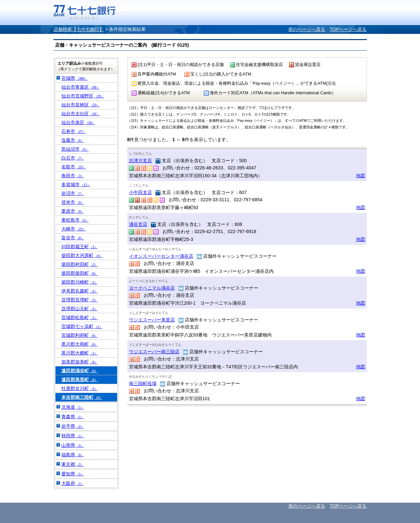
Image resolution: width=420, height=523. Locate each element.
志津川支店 (140, 161)
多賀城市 (76, 185)
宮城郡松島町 (80, 317)
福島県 (73, 455)
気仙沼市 (75, 149)
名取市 (74, 167)
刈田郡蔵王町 (80, 247)
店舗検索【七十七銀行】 (79, 29)
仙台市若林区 (81, 105)
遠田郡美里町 (80, 380)
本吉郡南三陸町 (82, 397)
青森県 (73, 417)
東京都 (73, 464)
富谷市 (73, 238)
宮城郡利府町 (80, 335)
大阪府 (73, 483)
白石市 (73, 158)
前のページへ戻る (307, 29)
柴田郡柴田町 (80, 273)
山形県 (73, 445)
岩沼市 (73, 193)
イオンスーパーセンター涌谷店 (161, 256)
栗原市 (73, 211)
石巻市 (74, 131)
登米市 (73, 202)
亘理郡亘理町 (80, 300)
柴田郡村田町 (80, 264)
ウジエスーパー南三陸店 (154, 352)
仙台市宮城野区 (83, 96)
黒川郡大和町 (80, 344)
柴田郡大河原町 (82, 255)
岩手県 (73, 426)
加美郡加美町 (80, 362)
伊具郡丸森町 (80, 291)
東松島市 (75, 220)
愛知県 (73, 474)
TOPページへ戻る (348, 29)
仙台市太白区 (81, 114)
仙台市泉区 (78, 122)
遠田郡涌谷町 (80, 371)
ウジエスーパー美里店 (152, 320)
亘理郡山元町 (80, 309)
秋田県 (73, 436)
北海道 (73, 407)
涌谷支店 (138, 224)
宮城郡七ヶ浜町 (82, 326)
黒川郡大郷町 (80, 353)
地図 (361, 176)
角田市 (73, 176)
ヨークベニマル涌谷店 (152, 288)
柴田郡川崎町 (80, 282)
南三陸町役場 (143, 383)
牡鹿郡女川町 (80, 388)
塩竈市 (73, 140)
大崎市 (74, 229)
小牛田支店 (140, 192)
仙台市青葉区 (81, 87)
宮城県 (75, 78)
